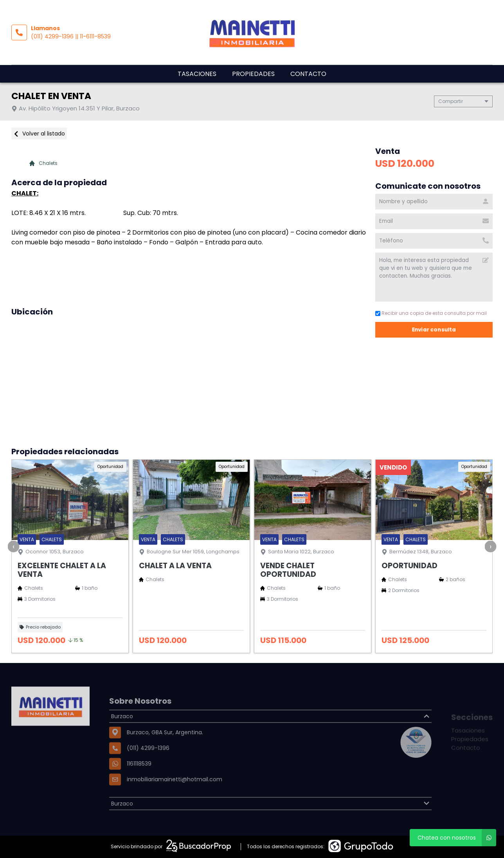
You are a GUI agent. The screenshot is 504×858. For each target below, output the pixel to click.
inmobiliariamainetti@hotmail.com (175, 801)
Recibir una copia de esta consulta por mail (431, 313)
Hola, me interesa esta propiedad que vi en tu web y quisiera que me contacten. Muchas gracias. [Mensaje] (434, 277)
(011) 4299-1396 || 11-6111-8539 (71, 36)
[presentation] (14, 546)
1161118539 (139, 785)
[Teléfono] (434, 241)
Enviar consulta (434, 330)
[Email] (434, 221)
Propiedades (253, 74)
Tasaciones (197, 74)
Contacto (308, 74)
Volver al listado (39, 134)
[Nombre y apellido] (434, 202)
